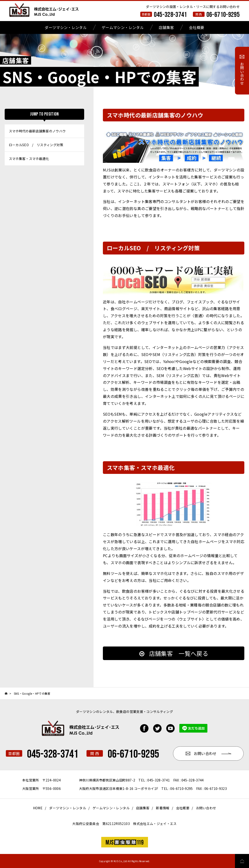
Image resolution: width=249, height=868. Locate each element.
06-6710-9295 (223, 15)
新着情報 (163, 808)
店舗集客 (166, 27)
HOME (38, 808)
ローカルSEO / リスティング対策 (36, 145)
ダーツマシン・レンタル (66, 27)
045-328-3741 (170, 15)
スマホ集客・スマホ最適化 (29, 159)
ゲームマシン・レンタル (123, 27)
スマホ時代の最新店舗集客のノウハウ (37, 131)
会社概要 (197, 27)
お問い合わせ (206, 808)
